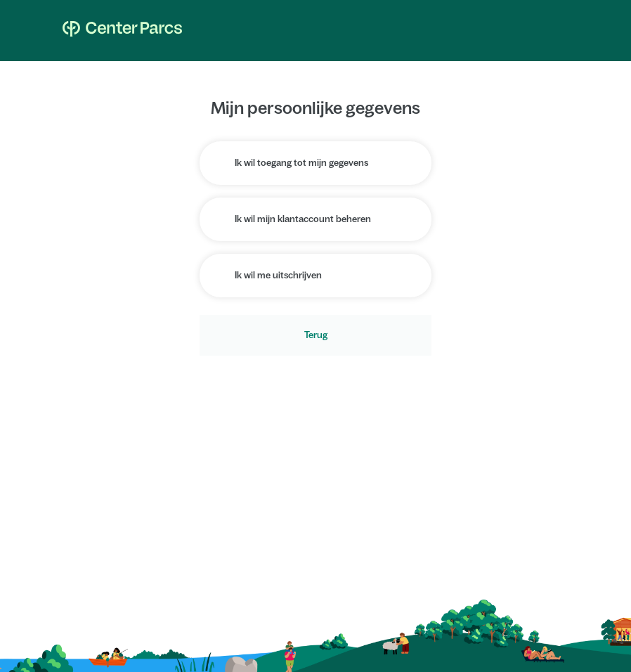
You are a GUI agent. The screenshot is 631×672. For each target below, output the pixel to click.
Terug (316, 335)
